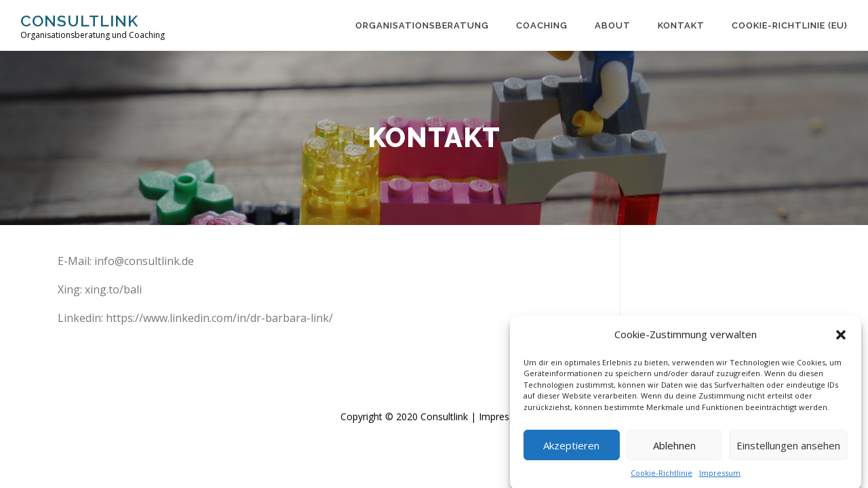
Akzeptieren (571, 450)
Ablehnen (674, 450)
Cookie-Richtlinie (662, 478)
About (613, 25)
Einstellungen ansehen (788, 450)
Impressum (720, 478)
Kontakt (681, 25)
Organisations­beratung (422, 25)
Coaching (542, 25)
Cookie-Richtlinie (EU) (790, 25)
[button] (841, 340)
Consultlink (79, 21)
